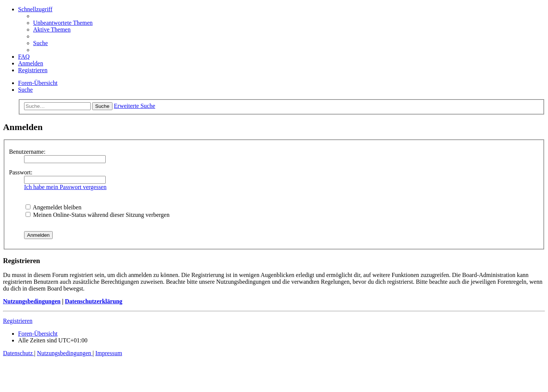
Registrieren (18, 321)
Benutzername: (27, 152)
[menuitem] (63, 23)
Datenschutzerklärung (93, 301)
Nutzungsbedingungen (32, 301)
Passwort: (21, 172)
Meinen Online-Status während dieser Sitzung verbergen (98, 215)
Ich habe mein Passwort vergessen (65, 187)
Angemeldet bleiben (53, 207)
